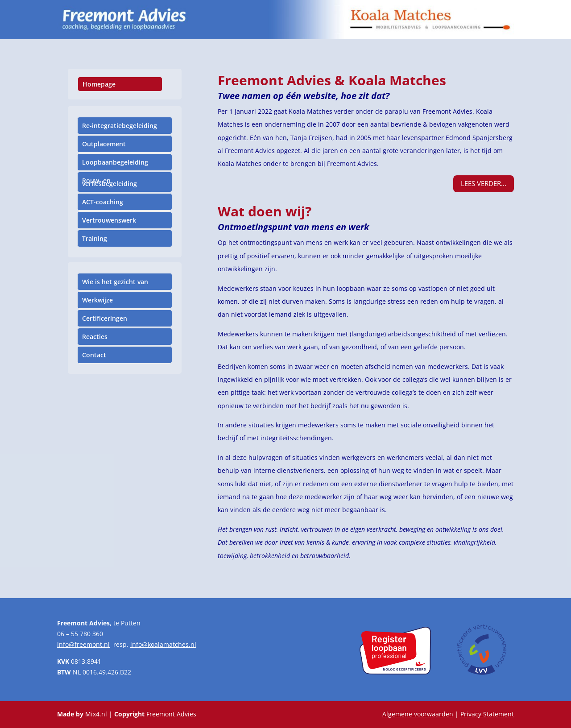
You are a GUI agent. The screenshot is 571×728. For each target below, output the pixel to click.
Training (95, 238)
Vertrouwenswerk (109, 220)
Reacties (95, 337)
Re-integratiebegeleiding (120, 126)
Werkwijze (97, 300)
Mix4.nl (96, 714)
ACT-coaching (103, 202)
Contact (94, 355)
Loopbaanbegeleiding (115, 162)
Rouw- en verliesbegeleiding (110, 182)
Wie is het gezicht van (115, 282)
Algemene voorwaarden (418, 714)
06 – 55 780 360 (80, 634)
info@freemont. (81, 644)
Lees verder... (484, 183)
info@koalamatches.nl (163, 644)
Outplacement (104, 144)
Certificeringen (105, 318)
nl (107, 644)
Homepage (99, 84)
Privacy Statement (487, 714)
